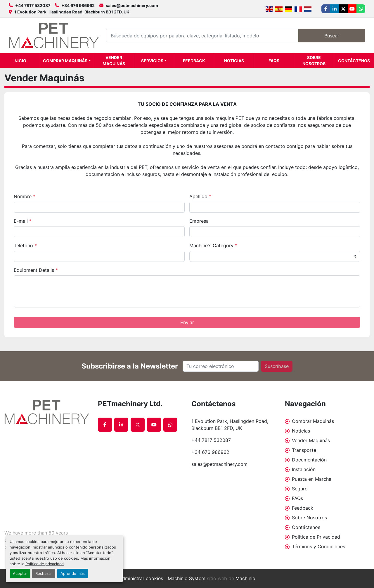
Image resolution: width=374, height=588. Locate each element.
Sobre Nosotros (314, 60)
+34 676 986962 (78, 5)
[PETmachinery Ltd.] (47, 412)
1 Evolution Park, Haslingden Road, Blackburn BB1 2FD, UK (72, 12)
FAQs (274, 61)
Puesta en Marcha (312, 479)
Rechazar (44, 574)
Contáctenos (354, 61)
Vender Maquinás (114, 60)
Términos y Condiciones (318, 547)
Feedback (194, 61)
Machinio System (187, 578)
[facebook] (326, 9)
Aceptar (20, 574)
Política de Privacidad (316, 537)
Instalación (304, 469)
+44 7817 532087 (33, 5)
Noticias (234, 61)
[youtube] (352, 9)
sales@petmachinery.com (132, 5)
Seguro (300, 489)
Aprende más (73, 574)
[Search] (202, 36)
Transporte (304, 450)
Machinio (245, 578)
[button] (67, 60)
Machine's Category (213, 245)
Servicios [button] (152, 61)
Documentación (309, 460)
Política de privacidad (45, 564)
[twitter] (343, 9)
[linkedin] (335, 9)
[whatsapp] (361, 9)
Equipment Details (36, 270)
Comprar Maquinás (65, 61)
